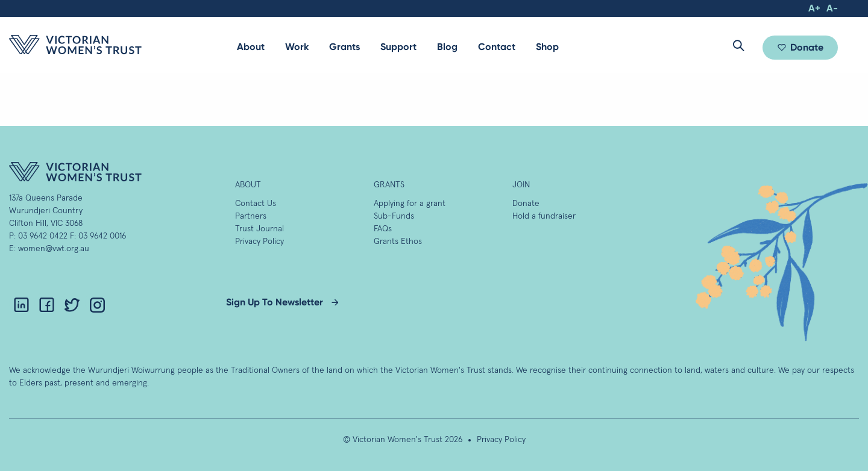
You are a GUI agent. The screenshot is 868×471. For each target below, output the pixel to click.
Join (521, 185)
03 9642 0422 (43, 236)
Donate (807, 47)
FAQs (383, 229)
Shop (547, 47)
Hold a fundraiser (544, 216)
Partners (251, 216)
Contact (497, 47)
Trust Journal (259, 229)
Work (297, 47)
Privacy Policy (259, 242)
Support (398, 47)
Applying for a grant (410, 204)
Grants (344, 47)
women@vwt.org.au (54, 249)
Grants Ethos (398, 242)
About (251, 47)
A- (832, 8)
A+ (814, 8)
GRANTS (389, 185)
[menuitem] (251, 47)
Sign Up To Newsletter (275, 302)
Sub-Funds (394, 216)
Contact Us (256, 204)
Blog (447, 47)
